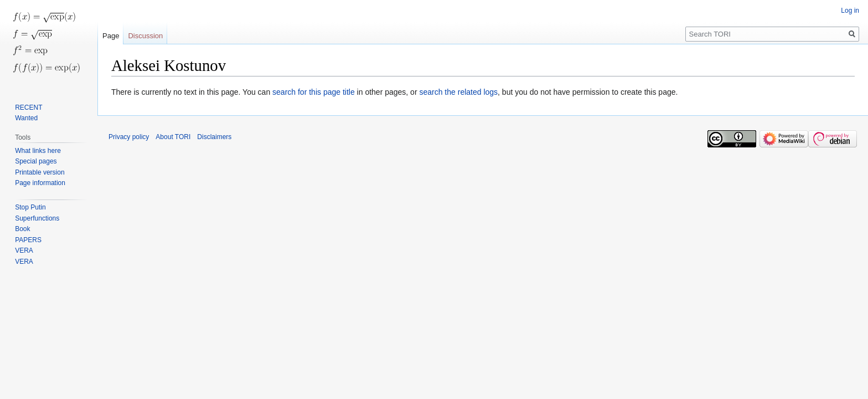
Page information (40, 183)
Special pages (36, 161)
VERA (24, 250)
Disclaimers (214, 137)
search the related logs (458, 92)
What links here (38, 151)
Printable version (40, 172)
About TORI (173, 137)
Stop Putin (30, 207)
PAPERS (28, 240)
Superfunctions (37, 218)
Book (22, 229)
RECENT (29, 108)
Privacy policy (129, 137)
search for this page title (314, 92)
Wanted (26, 118)
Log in (850, 11)
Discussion (145, 36)
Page (111, 36)
